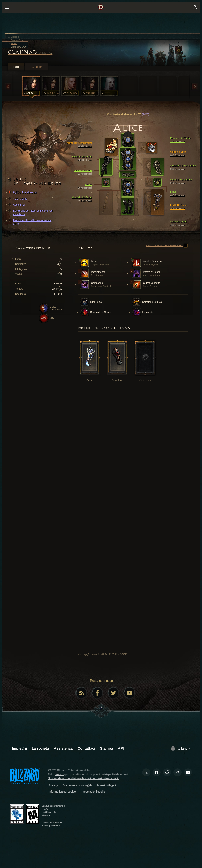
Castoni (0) (17, 205)
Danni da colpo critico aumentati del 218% (30, 222)
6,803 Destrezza (23, 192)
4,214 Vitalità (18, 199)
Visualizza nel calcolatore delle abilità (167, 246)
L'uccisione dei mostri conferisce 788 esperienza (31, 212)
